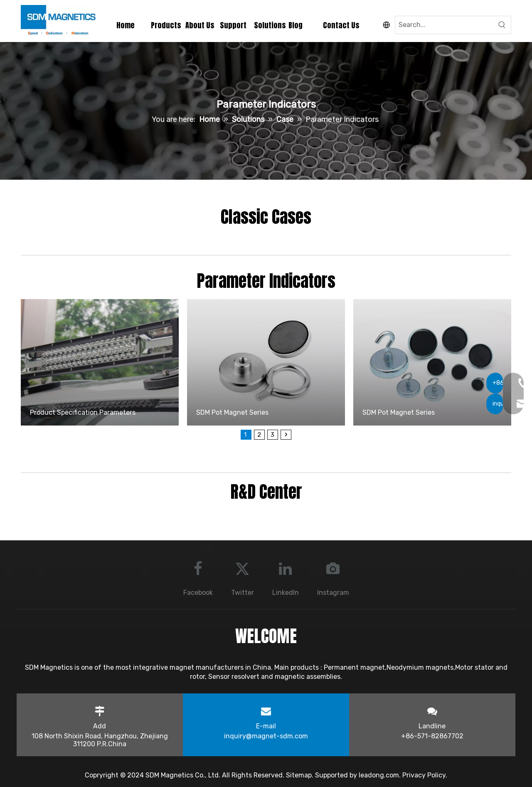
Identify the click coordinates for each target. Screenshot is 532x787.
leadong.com (379, 775)
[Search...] (444, 25)
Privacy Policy (424, 775)
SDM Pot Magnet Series (232, 412)
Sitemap (299, 775)
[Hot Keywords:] (502, 25)
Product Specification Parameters (83, 412)
